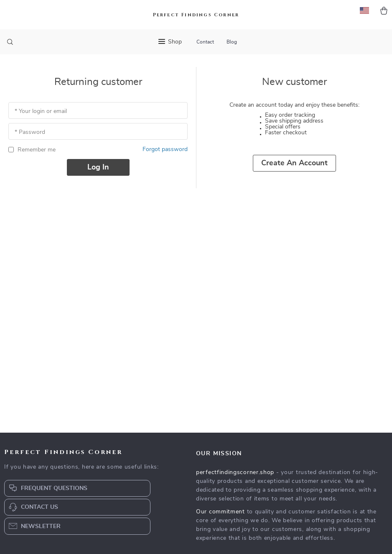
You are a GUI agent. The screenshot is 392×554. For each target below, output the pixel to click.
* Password (30, 132)
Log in (98, 167)
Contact (205, 42)
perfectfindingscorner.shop (235, 472)
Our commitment (220, 512)
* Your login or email (41, 111)
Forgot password (165, 149)
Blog (232, 42)
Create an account (294, 163)
